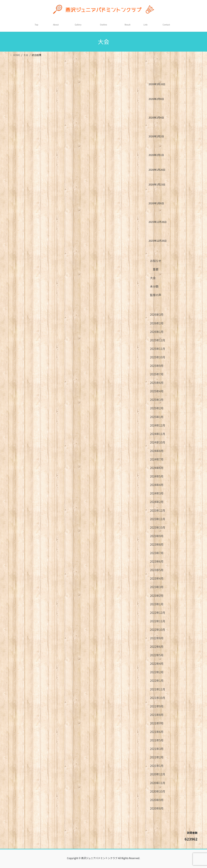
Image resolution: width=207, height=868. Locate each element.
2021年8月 (157, 715)
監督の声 (156, 295)
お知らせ (156, 261)
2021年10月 (158, 698)
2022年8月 (157, 638)
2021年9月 (157, 706)
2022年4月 (157, 664)
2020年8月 (157, 808)
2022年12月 (158, 613)
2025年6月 (157, 383)
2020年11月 (158, 783)
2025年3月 (157, 400)
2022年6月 (157, 647)
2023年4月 (157, 578)
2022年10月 (158, 630)
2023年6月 (157, 561)
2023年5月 (157, 570)
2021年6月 (157, 732)
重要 (156, 269)
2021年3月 (157, 749)
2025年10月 (158, 357)
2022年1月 (157, 681)
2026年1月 (157, 332)
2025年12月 (158, 340)
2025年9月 (157, 366)
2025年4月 (157, 391)
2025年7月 (157, 374)
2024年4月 (157, 485)
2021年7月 (157, 723)
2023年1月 (157, 604)
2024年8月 (157, 451)
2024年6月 (157, 468)
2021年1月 (157, 766)
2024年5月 (157, 476)
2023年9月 (157, 536)
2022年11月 (158, 621)
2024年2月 (157, 502)
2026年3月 (157, 314)
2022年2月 (157, 672)
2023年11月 (158, 519)
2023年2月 (157, 596)
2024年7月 (157, 459)
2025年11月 (158, 349)
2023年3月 (157, 587)
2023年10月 (158, 527)
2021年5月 (157, 740)
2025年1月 (157, 417)
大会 (153, 278)
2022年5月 (157, 655)
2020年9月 (157, 800)
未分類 (154, 286)
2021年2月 (157, 757)
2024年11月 (158, 434)
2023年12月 (158, 510)
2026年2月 (157, 323)
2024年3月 (157, 493)
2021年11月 (158, 689)
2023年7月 (157, 553)
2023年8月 (157, 544)
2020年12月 (158, 774)
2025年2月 (157, 408)
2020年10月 (158, 791)
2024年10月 (158, 442)
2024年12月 (158, 425)
